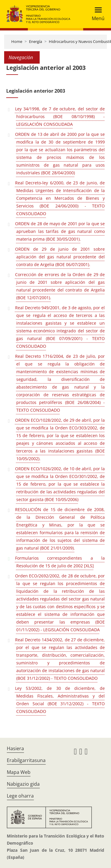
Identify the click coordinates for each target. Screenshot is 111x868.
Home (17, 41)
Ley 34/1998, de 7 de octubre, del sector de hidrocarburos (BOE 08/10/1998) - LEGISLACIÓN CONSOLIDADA (60, 116)
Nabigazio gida (23, 784)
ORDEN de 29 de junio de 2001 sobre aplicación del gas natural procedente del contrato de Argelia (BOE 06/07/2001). (60, 257)
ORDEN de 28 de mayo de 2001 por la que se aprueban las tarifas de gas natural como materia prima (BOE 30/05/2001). (60, 231)
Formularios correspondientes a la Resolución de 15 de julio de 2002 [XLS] (60, 562)
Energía (36, 41)
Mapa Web (19, 772)
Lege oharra (20, 796)
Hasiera (15, 748)
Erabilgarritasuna (26, 760)
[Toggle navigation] (96, 14)
